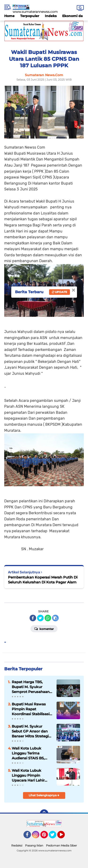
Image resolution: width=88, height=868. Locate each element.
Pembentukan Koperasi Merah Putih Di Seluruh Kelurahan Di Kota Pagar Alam (43, 580)
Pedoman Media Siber (61, 845)
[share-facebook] (33, 618)
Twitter (55, 837)
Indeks (51, 16)
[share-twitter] (40, 618)
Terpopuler (30, 16)
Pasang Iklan (34, 845)
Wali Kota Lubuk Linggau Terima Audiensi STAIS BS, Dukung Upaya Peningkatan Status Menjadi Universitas (29, 753)
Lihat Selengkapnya (44, 795)
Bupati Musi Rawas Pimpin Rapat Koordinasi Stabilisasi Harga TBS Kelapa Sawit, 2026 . (31, 709)
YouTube (64, 837)
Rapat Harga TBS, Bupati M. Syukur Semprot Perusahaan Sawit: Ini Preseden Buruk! (31, 687)
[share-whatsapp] (48, 618)
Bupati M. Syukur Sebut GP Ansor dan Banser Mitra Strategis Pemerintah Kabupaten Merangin (31, 731)
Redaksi (17, 845)
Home (9, 16)
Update (59, 292)
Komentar (44, 629)
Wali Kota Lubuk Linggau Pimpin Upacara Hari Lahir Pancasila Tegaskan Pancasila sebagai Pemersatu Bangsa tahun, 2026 (29, 775)
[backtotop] (44, 814)
